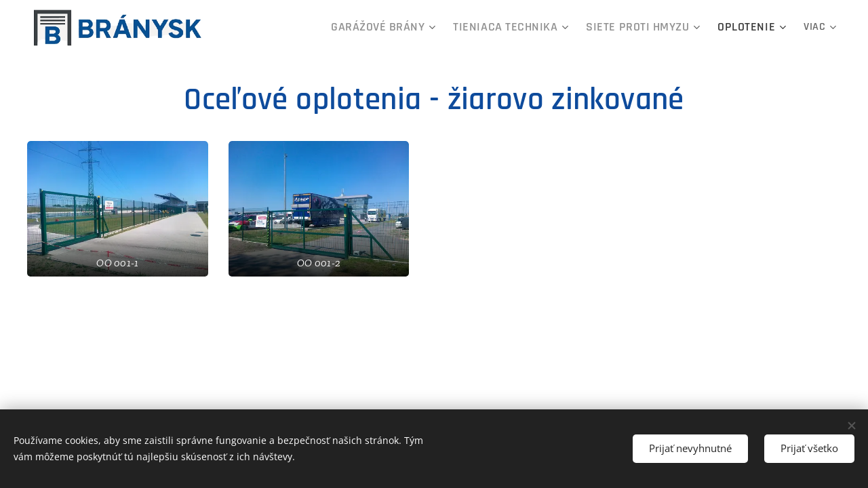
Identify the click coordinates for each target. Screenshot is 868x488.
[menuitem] (423, 28)
